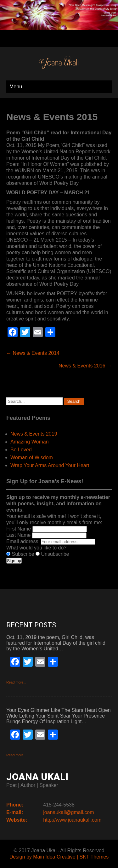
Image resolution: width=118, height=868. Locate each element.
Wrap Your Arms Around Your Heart (50, 465)
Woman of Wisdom (32, 457)
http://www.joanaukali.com (72, 820)
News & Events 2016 (85, 366)
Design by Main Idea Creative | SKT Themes (59, 857)
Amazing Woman (30, 442)
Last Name (18, 535)
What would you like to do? (36, 548)
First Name (19, 529)
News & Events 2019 (34, 434)
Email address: (24, 541)
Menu (16, 87)
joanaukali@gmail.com (68, 812)
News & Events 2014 (33, 353)
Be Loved (21, 450)
